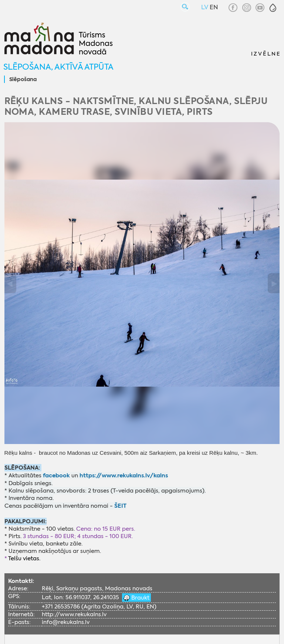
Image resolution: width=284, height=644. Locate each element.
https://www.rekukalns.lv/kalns (124, 475)
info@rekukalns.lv (66, 622)
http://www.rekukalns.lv (74, 614)
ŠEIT (120, 506)
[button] (273, 8)
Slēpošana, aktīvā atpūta (58, 67)
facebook (56, 475)
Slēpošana (23, 80)
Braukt (140, 598)
